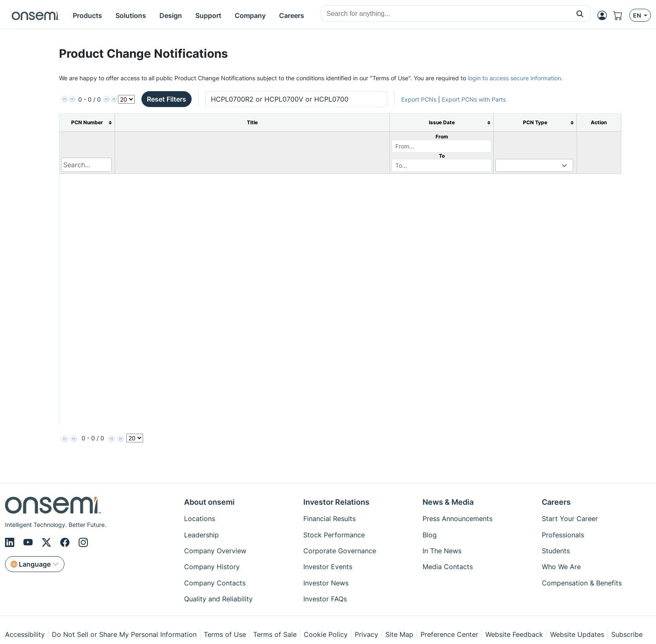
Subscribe (627, 634)
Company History (212, 567)
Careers (556, 502)
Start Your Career (570, 519)
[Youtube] (29, 542)
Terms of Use (225, 634)
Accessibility (25, 634)
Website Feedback (514, 634)
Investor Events (328, 567)
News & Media (448, 502)
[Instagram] (83, 542)
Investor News (326, 583)
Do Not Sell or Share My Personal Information (124, 634)
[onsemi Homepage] (36, 15)
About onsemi (209, 502)
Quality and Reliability (218, 599)
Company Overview (215, 551)
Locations (200, 519)
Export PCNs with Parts (474, 99)
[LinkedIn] (11, 542)
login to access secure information (514, 78)
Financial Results (329, 519)
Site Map (399, 634)
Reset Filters (167, 99)
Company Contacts (215, 583)
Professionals (563, 535)
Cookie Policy (326, 634)
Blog (430, 535)
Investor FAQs (325, 599)
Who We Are (561, 567)
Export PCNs (419, 99)
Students (556, 551)
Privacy (366, 634)
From (442, 137)
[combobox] (445, 14)
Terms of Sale (275, 634)
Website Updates (577, 634)
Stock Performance (334, 535)
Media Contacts (448, 567)
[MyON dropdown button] (605, 15)
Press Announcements (457, 519)
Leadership (201, 535)
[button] (580, 13)
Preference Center (449, 634)
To (442, 156)
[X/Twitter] (48, 542)
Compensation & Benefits (582, 583)
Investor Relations (336, 502)
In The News (442, 551)
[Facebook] (66, 542)
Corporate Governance (340, 551)
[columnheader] (87, 123)
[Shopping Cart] (621, 15)
